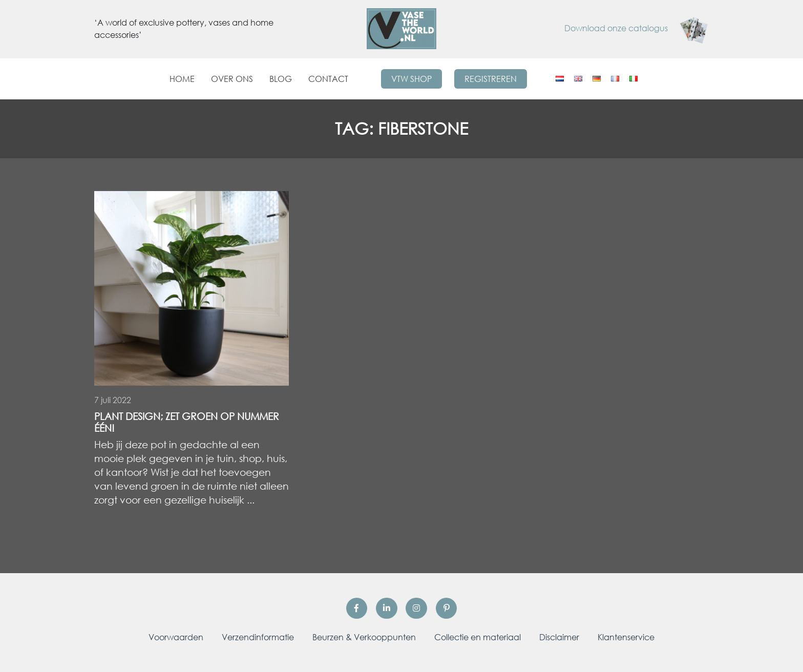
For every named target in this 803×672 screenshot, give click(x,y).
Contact (328, 79)
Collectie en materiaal (478, 637)
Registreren (491, 79)
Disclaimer (559, 637)
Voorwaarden (176, 637)
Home (182, 79)
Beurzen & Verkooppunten (364, 637)
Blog (281, 79)
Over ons (232, 79)
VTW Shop (411, 79)
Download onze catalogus (637, 28)
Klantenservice (626, 637)
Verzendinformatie (258, 637)
